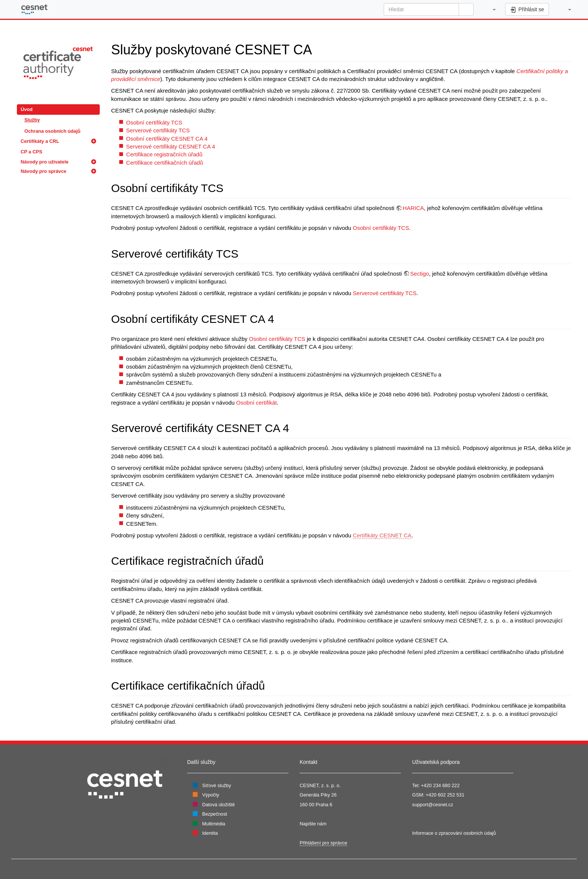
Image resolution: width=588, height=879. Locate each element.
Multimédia (214, 824)
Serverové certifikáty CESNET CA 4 (170, 146)
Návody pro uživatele (45, 162)
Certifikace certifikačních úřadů (164, 163)
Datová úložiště (218, 805)
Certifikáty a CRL (40, 141)
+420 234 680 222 (440, 785)
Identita (210, 833)
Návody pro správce (43, 171)
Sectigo (420, 274)
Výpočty (211, 795)
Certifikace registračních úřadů (164, 154)
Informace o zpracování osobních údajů (454, 833)
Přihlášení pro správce (323, 843)
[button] (490, 9)
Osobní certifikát (256, 403)
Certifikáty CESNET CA (382, 535)
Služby (32, 120)
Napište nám (313, 824)
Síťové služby (217, 785)
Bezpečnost (215, 814)
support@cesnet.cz (433, 805)
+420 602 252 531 (445, 795)
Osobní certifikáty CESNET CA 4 (167, 139)
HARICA (413, 208)
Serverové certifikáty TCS (158, 130)
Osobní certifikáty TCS (154, 122)
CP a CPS (31, 152)
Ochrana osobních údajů (52, 131)
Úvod (27, 109)
